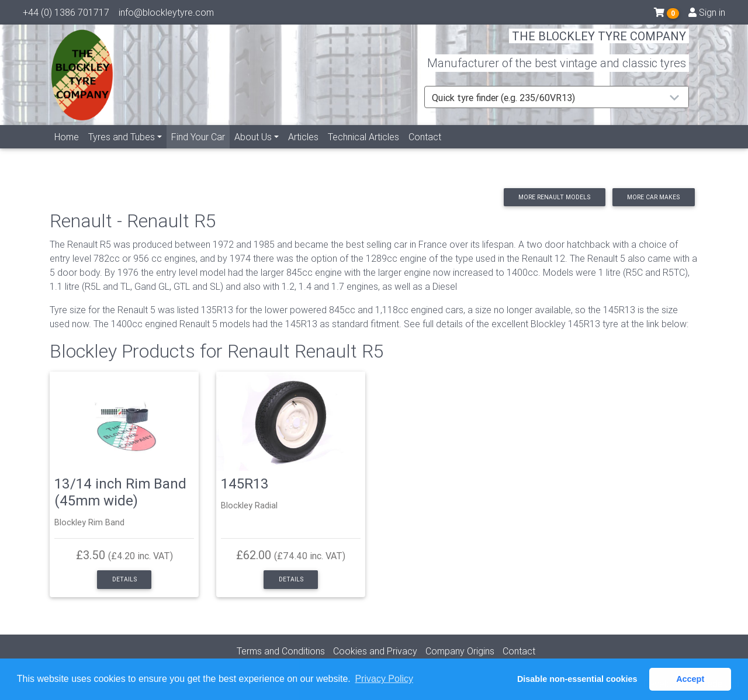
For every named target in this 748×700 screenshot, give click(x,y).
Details (124, 579)
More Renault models (554, 197)
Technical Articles (363, 150)
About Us (253, 150)
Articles (303, 150)
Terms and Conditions (281, 651)
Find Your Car (200, 149)
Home (67, 150)
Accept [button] (690, 679)
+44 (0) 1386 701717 (66, 15)
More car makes (653, 197)
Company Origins (460, 651)
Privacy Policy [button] (384, 679)
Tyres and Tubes (122, 150)
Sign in (707, 15)
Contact (425, 150)
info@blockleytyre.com (166, 15)
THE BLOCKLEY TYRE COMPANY (599, 44)
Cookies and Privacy (375, 651)
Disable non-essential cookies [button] (577, 679)
